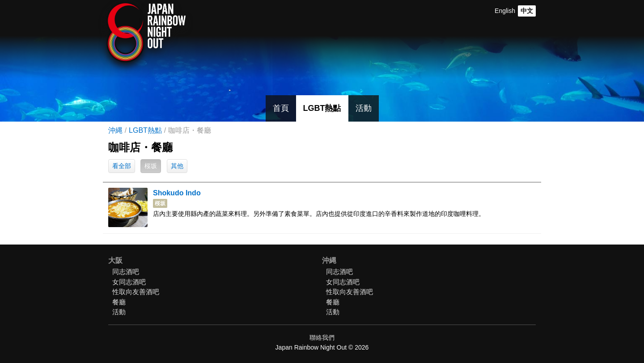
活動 (364, 108)
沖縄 (115, 130)
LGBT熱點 (322, 108)
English (505, 11)
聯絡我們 (322, 338)
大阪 (115, 260)
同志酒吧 (126, 272)
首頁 (281, 108)
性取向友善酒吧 (136, 292)
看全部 (122, 166)
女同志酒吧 (129, 282)
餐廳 (119, 302)
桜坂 (151, 166)
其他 (177, 166)
